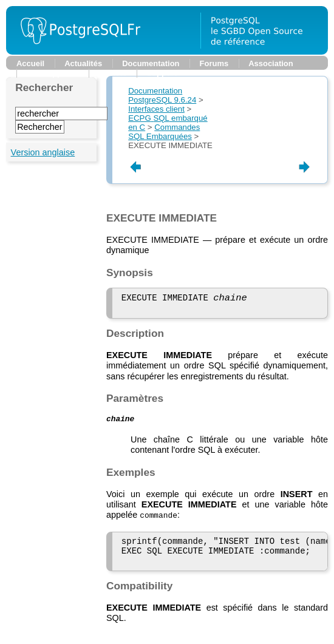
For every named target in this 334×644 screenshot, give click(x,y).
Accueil (30, 63)
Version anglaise (43, 152)
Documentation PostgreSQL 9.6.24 (162, 95)
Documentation (151, 63)
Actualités (83, 63)
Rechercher (44, 87)
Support (162, 73)
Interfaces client (156, 109)
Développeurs (53, 73)
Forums (214, 63)
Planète (112, 73)
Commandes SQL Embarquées (164, 132)
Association (271, 63)
